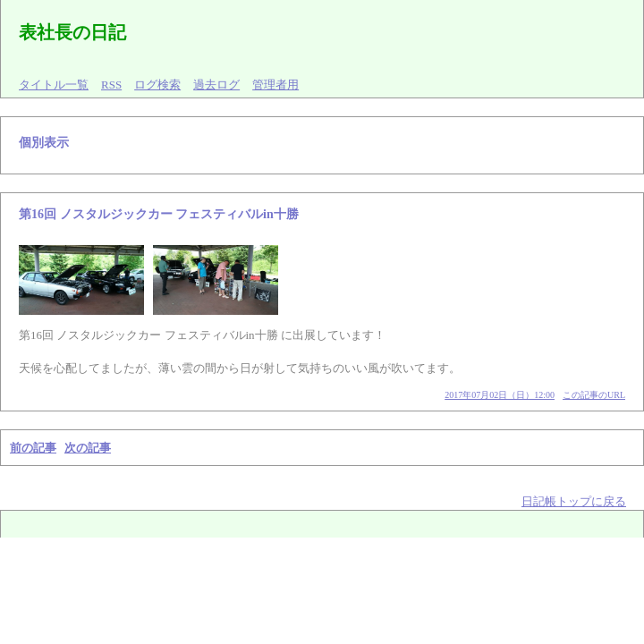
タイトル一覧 (54, 85)
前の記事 (33, 448)
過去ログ (216, 85)
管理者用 (275, 85)
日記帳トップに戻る (574, 501)
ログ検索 (157, 85)
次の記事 (88, 448)
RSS (111, 85)
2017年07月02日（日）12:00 (500, 395)
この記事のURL (594, 395)
